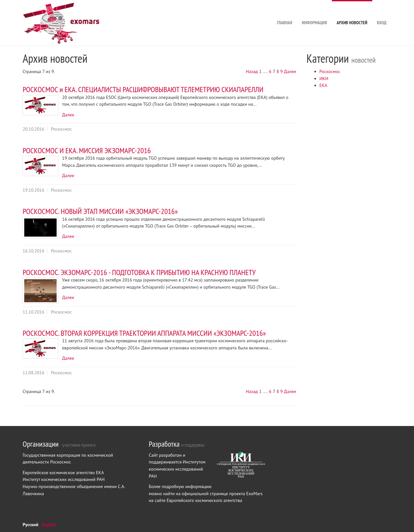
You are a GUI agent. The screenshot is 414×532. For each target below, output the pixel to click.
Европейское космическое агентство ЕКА (63, 473)
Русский (31, 525)
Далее (290, 71)
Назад (252, 71)
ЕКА (323, 85)
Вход (382, 13)
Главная (284, 13)
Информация (314, 13)
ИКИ (324, 79)
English (49, 525)
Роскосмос (330, 71)
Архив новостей (352, 13)
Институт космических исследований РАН (64, 479)
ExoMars (254, 494)
